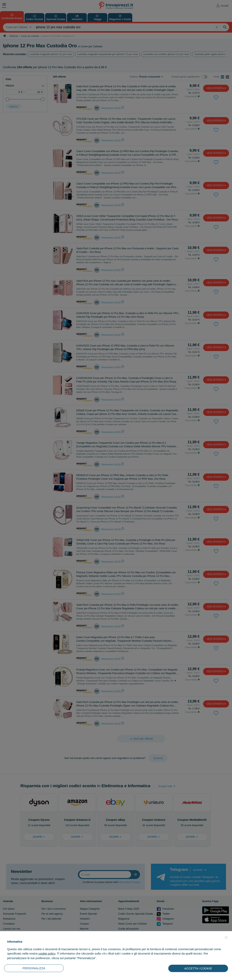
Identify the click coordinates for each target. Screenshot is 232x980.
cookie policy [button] (47, 953)
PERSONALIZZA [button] (34, 968)
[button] (226, 937)
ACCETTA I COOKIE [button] (198, 968)
